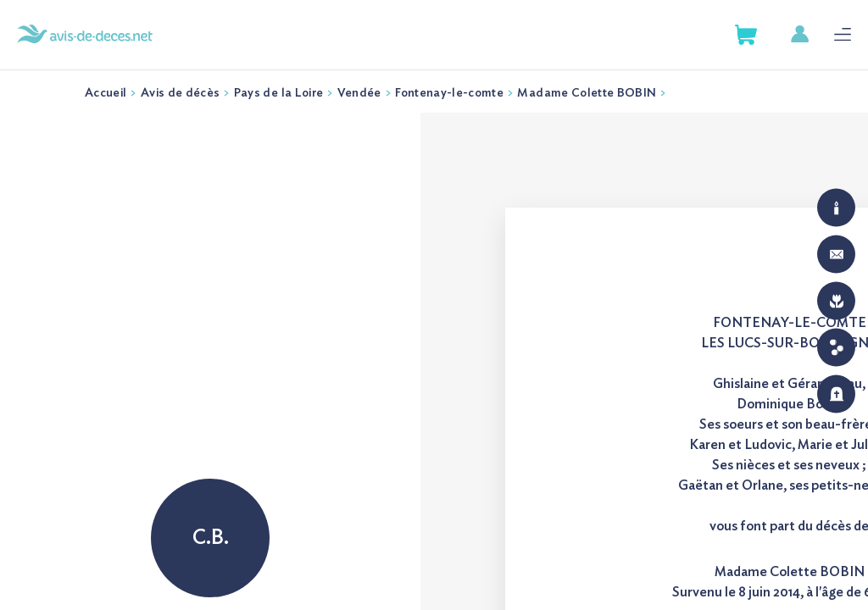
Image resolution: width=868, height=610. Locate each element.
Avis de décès (181, 93)
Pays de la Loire (279, 93)
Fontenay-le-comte (449, 93)
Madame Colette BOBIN (587, 93)
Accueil (106, 93)
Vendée (359, 93)
